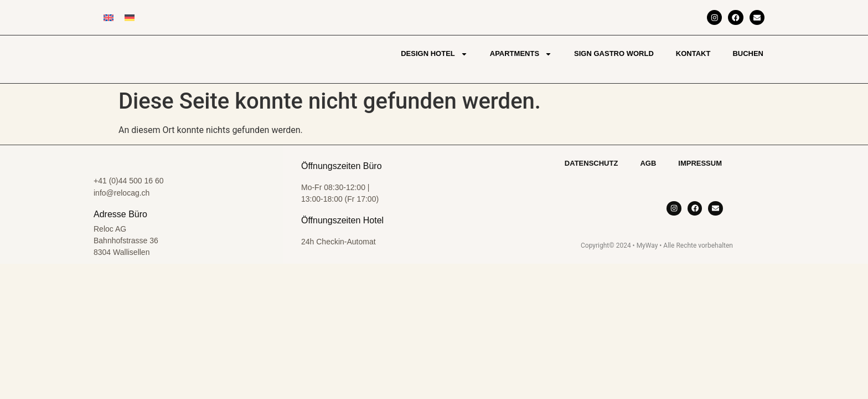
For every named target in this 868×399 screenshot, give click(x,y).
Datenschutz (591, 163)
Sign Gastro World (614, 53)
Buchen (748, 53)
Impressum (700, 163)
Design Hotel (434, 54)
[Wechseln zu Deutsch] (130, 17)
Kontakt (693, 53)
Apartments (521, 54)
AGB (648, 163)
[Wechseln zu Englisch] (108, 17)
